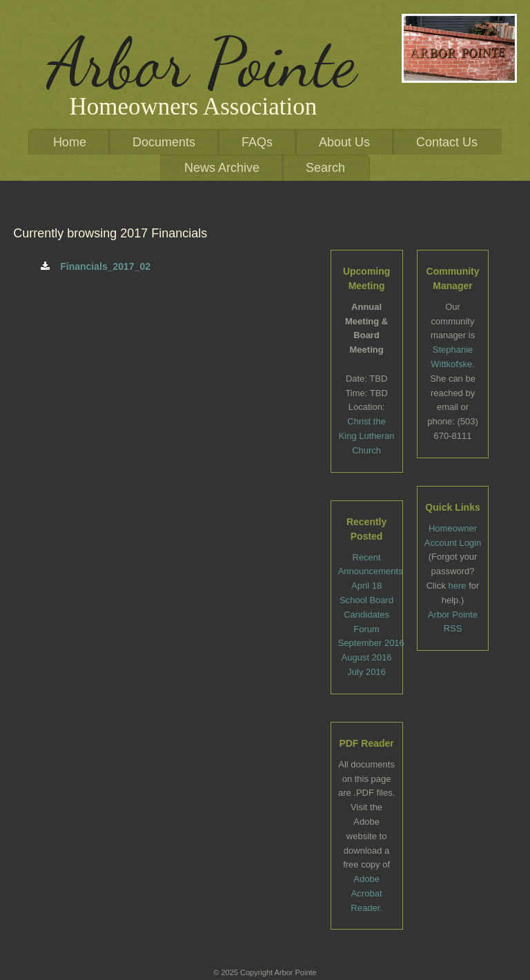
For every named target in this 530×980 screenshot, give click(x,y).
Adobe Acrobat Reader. (366, 893)
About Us (344, 142)
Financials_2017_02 (96, 266)
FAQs (257, 142)
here (458, 586)
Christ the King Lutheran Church (367, 436)
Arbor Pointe (202, 63)
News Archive (222, 168)
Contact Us (447, 142)
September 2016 (371, 643)
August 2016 (367, 657)
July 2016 (366, 672)
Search (325, 168)
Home (70, 142)
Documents (164, 142)
